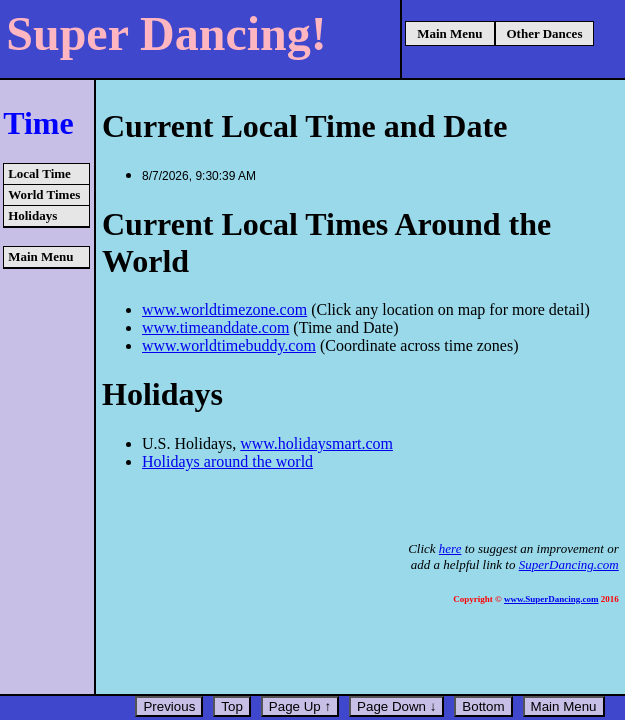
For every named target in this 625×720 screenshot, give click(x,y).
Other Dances (545, 33)
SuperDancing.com (569, 564)
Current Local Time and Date (304, 126)
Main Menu (449, 33)
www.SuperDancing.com (551, 599)
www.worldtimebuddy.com (229, 345)
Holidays (32, 215)
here (450, 548)
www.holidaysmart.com (316, 443)
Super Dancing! (166, 33)
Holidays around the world (227, 461)
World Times (44, 194)
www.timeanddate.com (215, 327)
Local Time (39, 173)
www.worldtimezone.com (224, 309)
